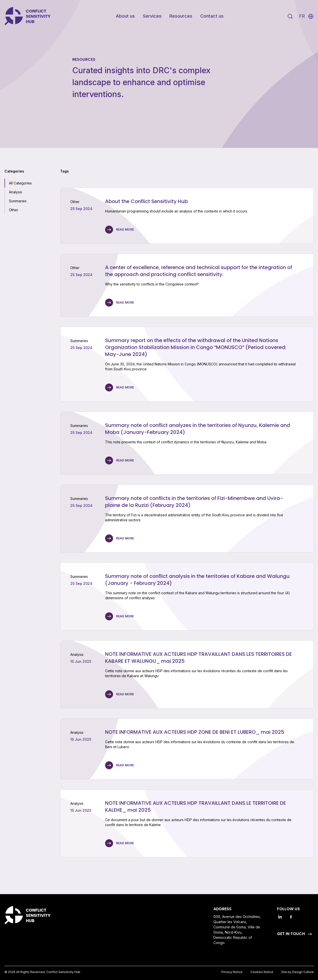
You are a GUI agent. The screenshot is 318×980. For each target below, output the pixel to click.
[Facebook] (291, 917)
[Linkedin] (280, 917)
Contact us (212, 16)
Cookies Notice (262, 972)
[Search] (290, 16)
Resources (181, 16)
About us (125, 16)
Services (152, 16)
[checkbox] (18, 183)
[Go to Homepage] (28, 16)
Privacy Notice (232, 972)
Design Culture (303, 972)
